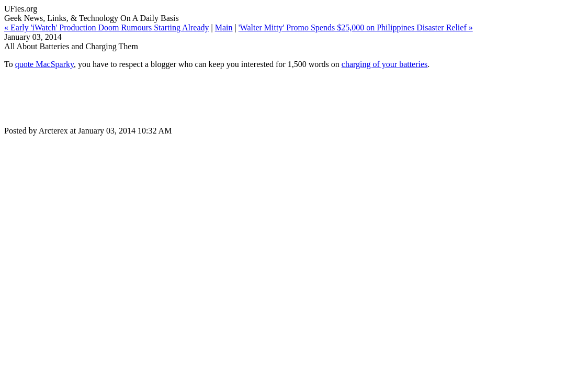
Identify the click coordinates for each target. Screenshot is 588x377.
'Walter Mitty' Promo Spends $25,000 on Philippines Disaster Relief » (356, 27)
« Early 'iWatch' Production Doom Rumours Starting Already (107, 27)
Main (224, 27)
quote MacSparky (44, 64)
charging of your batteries (385, 64)
